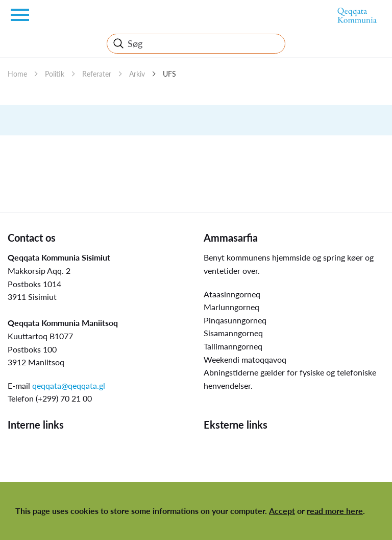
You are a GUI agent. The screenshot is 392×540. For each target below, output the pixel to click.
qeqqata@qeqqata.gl (69, 385)
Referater (97, 74)
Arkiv (137, 74)
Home (17, 74)
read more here (335, 511)
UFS (169, 74)
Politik (55, 74)
